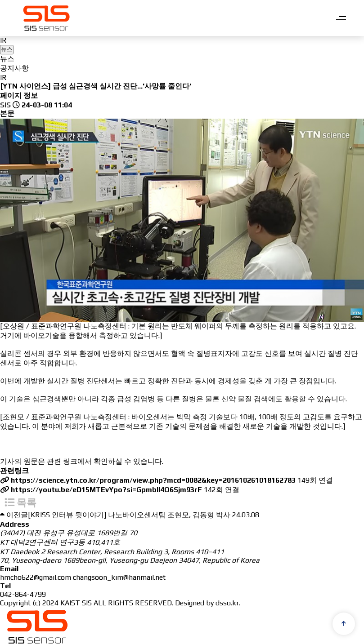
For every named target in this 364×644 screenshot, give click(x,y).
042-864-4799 (23, 592)
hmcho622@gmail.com (36, 575)
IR (3, 40)
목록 (20, 500)
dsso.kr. (228, 601)
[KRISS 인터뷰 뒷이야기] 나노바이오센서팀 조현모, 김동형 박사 (129, 513)
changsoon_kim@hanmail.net (119, 575)
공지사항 (14, 68)
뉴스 (7, 59)
